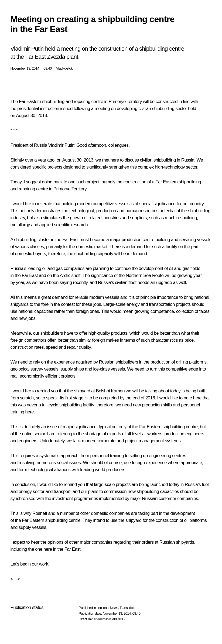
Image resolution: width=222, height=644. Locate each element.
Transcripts (127, 608)
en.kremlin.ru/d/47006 (109, 619)
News (114, 608)
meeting (102, 109)
